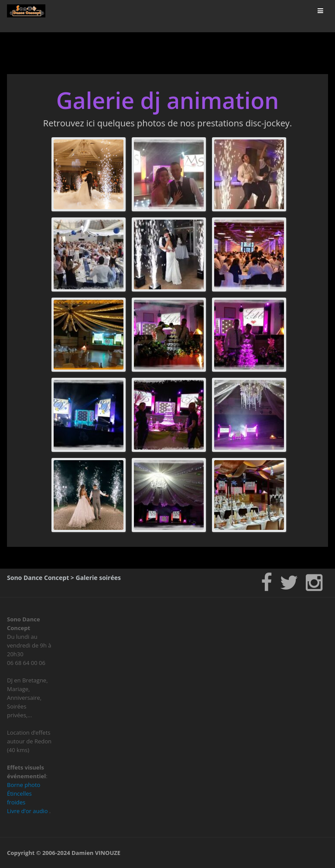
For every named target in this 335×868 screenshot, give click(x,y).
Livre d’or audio (27, 811)
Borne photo (24, 785)
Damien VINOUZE (96, 853)
